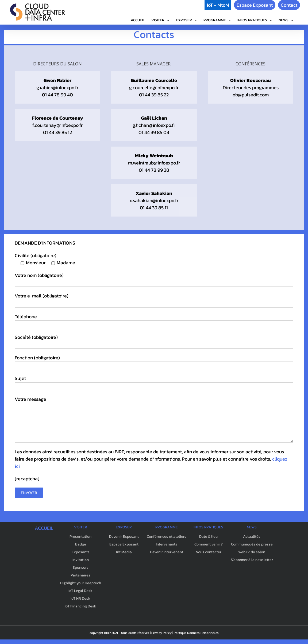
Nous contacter (209, 552)
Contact (289, 5)
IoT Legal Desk (80, 591)
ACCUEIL (44, 528)
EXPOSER (124, 527)
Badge (81, 544)
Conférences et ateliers (167, 537)
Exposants (81, 552)
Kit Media (124, 552)
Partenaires (80, 575)
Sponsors (81, 568)
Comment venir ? (209, 544)
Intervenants (167, 544)
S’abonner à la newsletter (252, 560)
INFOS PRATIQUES (208, 527)
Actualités (252, 537)
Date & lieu (208, 537)
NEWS (252, 527)
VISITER (81, 527)
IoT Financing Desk (80, 606)
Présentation (80, 537)
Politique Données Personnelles (196, 633)
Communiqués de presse (252, 544)
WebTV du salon (252, 552)
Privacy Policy (161, 633)
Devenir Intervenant (167, 552)
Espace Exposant (255, 5)
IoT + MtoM (218, 5)
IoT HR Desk (80, 598)
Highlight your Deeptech (81, 583)
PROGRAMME (167, 527)
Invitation (81, 560)
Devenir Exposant (124, 537)
